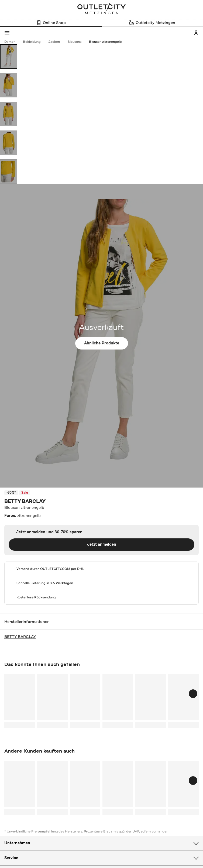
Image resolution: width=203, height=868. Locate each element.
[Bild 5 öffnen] (9, 172)
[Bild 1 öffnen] (9, 56)
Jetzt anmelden (102, 544)
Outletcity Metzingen (102, 9)
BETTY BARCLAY (25, 501)
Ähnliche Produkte (102, 343)
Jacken (57, 42)
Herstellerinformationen (101, 622)
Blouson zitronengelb (105, 42)
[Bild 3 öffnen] (9, 114)
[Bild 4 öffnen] (9, 143)
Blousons (77, 42)
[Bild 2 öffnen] (9, 85)
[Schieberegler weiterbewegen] (193, 694)
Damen (13, 42)
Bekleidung (35, 42)
